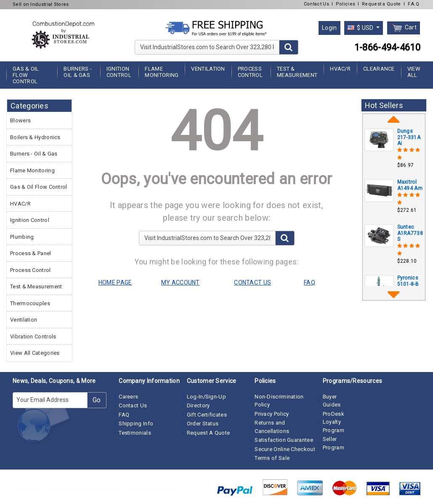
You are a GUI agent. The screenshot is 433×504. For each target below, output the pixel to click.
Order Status (203, 424)
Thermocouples (30, 303)
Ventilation (208, 69)
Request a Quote (381, 4)
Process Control (250, 72)
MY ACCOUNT (181, 282)
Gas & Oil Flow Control (26, 75)
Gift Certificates (207, 415)
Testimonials (135, 433)
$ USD (361, 28)
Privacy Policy (272, 414)
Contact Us (316, 4)
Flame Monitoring (162, 72)
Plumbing (22, 237)
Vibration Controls (33, 336)
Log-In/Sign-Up (206, 397)
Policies (345, 4)
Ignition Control (119, 72)
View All (414, 72)
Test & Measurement (297, 72)
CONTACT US (252, 282)
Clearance (379, 69)
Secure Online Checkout (285, 449)
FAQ (124, 415)
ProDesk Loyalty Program (333, 422)
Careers (128, 397)
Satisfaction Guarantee (284, 440)
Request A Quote (209, 433)
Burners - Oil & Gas (78, 72)
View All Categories (35, 353)
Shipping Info (136, 424)
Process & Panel (31, 253)
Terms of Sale (272, 458)
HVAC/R (340, 69)
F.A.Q (414, 4)
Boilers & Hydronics (35, 137)
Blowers (20, 120)
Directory (198, 405)
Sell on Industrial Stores (41, 4)
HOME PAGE (115, 282)
